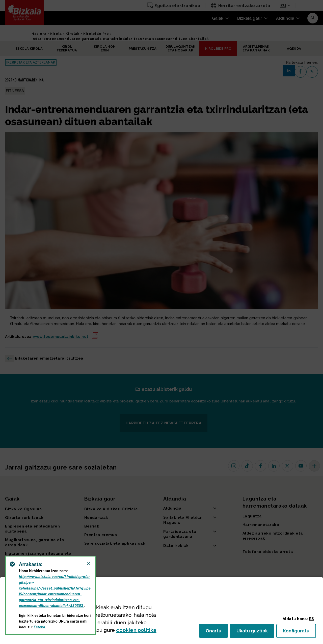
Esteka (40, 627)
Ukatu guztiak (254, 632)
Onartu (217, 632)
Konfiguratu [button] (299, 632)
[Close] (88, 564)
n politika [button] (136, 630)
